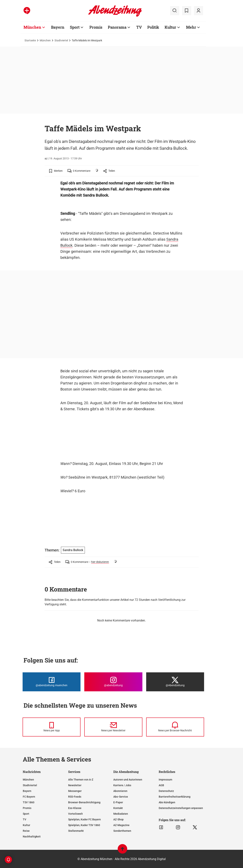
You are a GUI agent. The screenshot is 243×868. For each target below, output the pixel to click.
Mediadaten (121, 814)
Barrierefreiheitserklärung (175, 797)
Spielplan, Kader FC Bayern (84, 819)
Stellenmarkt (76, 831)
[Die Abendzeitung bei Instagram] (113, 682)
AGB (161, 785)
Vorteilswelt (75, 814)
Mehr (191, 27)
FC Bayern (29, 797)
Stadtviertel (61, 40)
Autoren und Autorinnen (128, 780)
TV (139, 27)
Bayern (58, 27)
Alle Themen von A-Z (81, 780)
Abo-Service (121, 797)
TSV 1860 (29, 802)
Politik (153, 27)
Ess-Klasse (75, 808)
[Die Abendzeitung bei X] (175, 682)
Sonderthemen (122, 831)
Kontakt (118, 808)
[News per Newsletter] (113, 727)
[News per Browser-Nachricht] (175, 727)
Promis (96, 27)
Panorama (117, 27)
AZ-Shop (118, 819)
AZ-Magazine (121, 825)
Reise (26, 831)
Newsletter (75, 785)
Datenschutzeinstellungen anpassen (181, 808)
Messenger (75, 791)
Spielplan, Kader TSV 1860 (84, 825)
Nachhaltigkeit (32, 836)
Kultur (170, 27)
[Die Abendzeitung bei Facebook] (52, 682)
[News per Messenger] (52, 727)
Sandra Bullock (73, 550)
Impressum (165, 780)
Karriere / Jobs (122, 785)
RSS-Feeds (75, 797)
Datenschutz (166, 791)
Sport (75, 27)
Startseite (30, 40)
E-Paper (118, 802)
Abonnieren (120, 791)
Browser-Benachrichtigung (84, 802)
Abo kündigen (167, 802)
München (32, 27)
